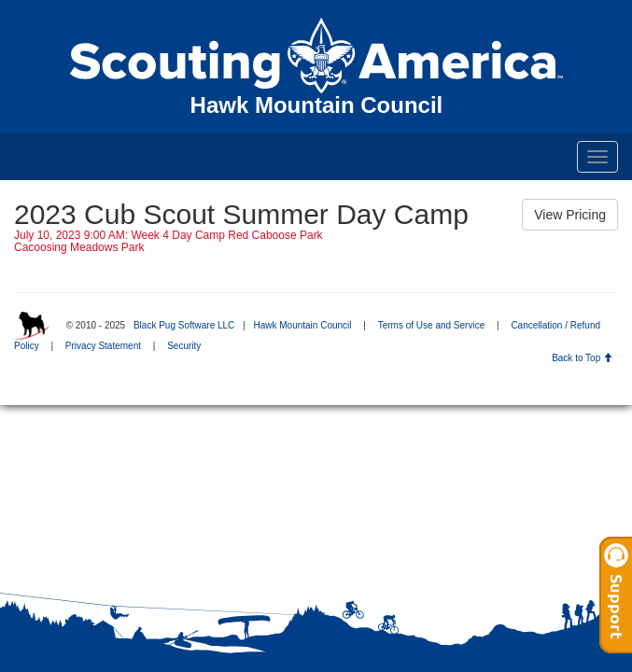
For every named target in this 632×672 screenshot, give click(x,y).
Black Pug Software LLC (184, 325)
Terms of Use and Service (432, 325)
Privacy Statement (103, 346)
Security (184, 346)
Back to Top (582, 358)
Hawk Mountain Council (302, 325)
